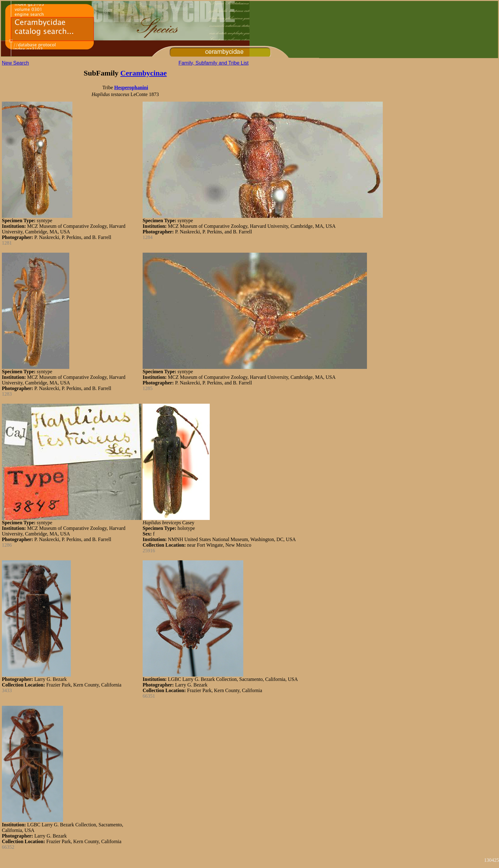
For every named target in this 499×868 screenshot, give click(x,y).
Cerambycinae (143, 73)
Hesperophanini (131, 87)
